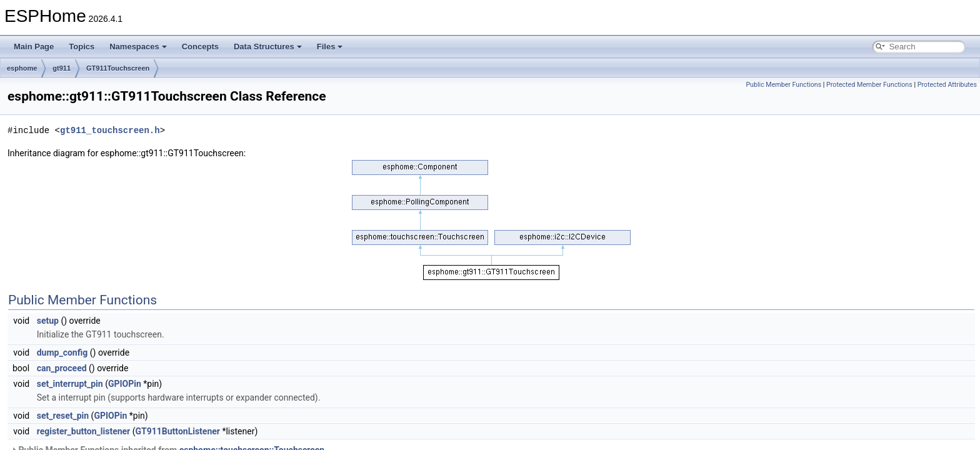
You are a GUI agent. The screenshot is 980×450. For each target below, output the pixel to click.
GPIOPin (125, 384)
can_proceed (62, 368)
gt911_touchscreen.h (110, 130)
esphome (22, 68)
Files (330, 47)
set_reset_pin (63, 416)
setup (48, 321)
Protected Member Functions (869, 85)
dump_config (62, 352)
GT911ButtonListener (178, 431)
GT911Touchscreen (118, 68)
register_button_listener (84, 431)
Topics (82, 47)
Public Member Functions (783, 85)
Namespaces (138, 47)
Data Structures (268, 47)
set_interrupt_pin (70, 384)
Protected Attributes (947, 85)
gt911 (62, 68)
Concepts (200, 47)
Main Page (34, 47)
